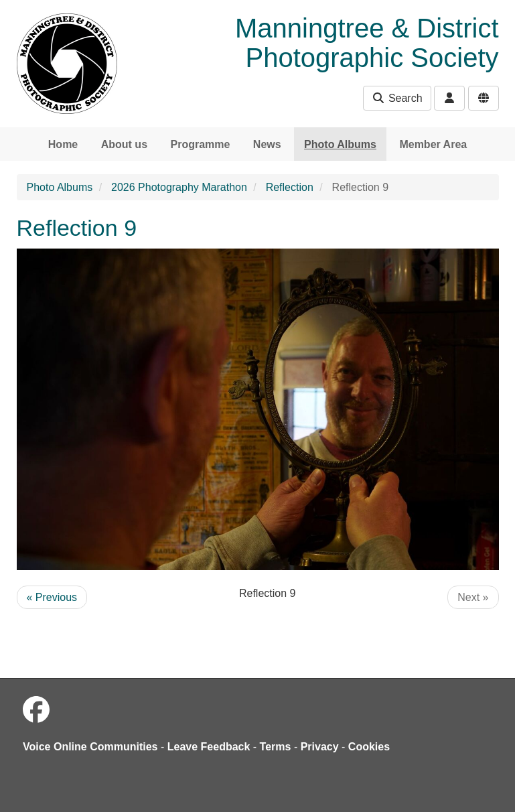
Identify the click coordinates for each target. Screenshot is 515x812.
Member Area (433, 144)
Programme (200, 144)
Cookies (369, 747)
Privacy (320, 747)
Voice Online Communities (90, 747)
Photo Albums (340, 144)
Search (397, 98)
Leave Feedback (209, 747)
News (267, 144)
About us (124, 144)
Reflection (290, 187)
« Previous (52, 597)
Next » (473, 597)
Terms (276, 747)
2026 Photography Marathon (179, 187)
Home (63, 144)
